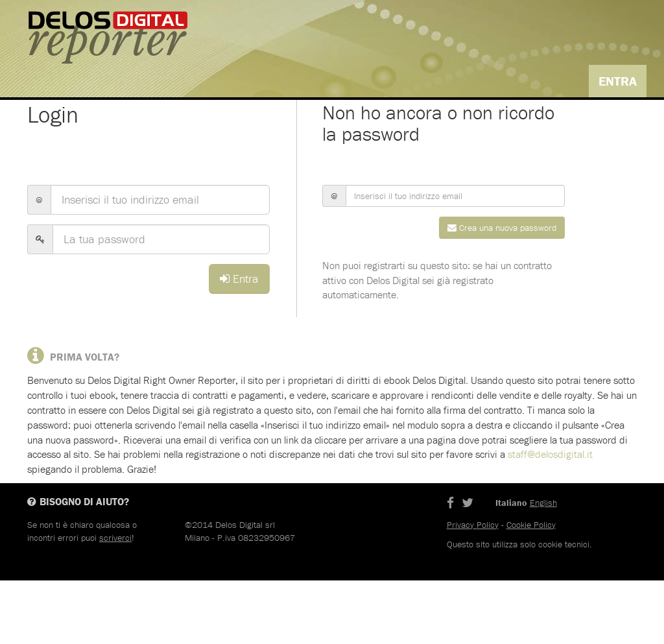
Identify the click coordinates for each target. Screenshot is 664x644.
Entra (618, 81)
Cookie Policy (531, 588)
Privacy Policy (473, 588)
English (621, 120)
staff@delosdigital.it (550, 518)
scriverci (115, 601)
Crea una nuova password (502, 291)
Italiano (568, 120)
